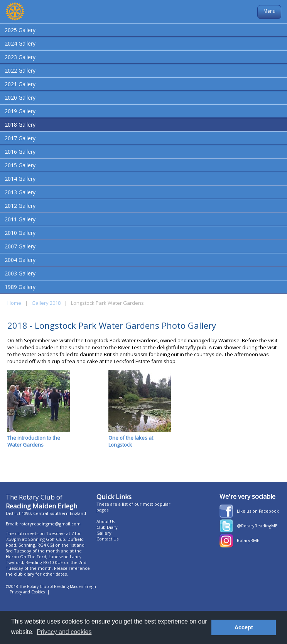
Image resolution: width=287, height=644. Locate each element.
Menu (269, 11)
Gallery (104, 533)
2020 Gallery (20, 98)
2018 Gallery (20, 125)
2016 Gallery (20, 152)
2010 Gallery (20, 233)
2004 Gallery (20, 260)
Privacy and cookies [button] (64, 632)
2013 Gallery (20, 192)
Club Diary (107, 527)
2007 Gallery (20, 246)
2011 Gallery (20, 219)
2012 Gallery (20, 206)
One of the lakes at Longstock (140, 409)
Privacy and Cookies (27, 592)
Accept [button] (244, 627)
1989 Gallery (20, 287)
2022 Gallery (20, 71)
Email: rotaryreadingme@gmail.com (43, 524)
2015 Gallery (20, 165)
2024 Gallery (20, 43)
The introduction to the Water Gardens (39, 409)
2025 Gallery (20, 30)
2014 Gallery (20, 179)
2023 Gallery (20, 57)
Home (14, 303)
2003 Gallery (20, 273)
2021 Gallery (20, 84)
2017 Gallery (20, 138)
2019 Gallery (20, 111)
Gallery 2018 (46, 303)
